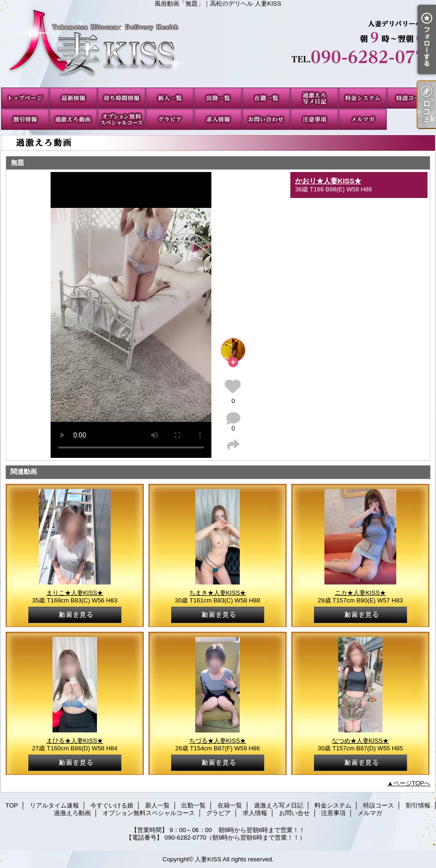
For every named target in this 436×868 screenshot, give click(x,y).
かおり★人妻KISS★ (328, 181)
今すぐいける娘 (122, 98)
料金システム (363, 98)
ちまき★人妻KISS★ (218, 593)
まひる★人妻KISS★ (75, 741)
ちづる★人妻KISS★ (218, 741)
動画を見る (75, 615)
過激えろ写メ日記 (314, 98)
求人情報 (218, 119)
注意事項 (314, 119)
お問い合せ (266, 119)
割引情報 (25, 119)
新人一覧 (170, 98)
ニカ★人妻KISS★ (360, 593)
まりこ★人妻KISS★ (75, 593)
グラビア (170, 119)
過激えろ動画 (73, 119)
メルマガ (363, 119)
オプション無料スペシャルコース (122, 119)
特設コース (411, 98)
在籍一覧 (266, 98)
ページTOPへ (412, 783)
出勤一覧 (218, 98)
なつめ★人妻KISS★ (361, 741)
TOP (25, 98)
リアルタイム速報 (73, 98)
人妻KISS (208, 859)
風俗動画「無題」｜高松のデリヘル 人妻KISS (218, 47)
